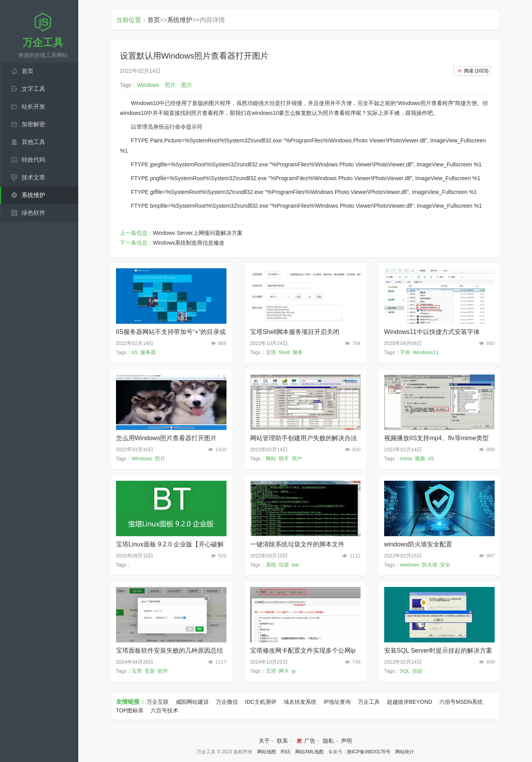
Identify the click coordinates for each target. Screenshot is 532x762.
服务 (298, 352)
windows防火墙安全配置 (418, 544)
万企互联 (158, 702)
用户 (297, 458)
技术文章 (33, 177)
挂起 (418, 671)
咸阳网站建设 (192, 702)
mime (406, 458)
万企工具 (369, 702)
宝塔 (271, 352)
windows (410, 565)
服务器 (148, 352)
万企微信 (227, 702)
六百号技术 (164, 710)
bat (295, 565)
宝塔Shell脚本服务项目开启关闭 (295, 332)
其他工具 (33, 142)
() (472, 71)
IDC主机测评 (261, 702)
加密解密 (33, 124)
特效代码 (33, 160)
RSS (286, 752)
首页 (28, 71)
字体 (405, 352)
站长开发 (33, 106)
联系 (282, 741)
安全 (445, 565)
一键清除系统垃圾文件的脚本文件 (297, 544)
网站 (271, 458)
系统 (271, 565)
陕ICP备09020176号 (369, 752)
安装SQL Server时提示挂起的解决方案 (438, 650)
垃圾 (284, 565)
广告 (305, 741)
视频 (420, 458)
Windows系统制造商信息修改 (189, 243)
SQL (405, 671)
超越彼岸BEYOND (410, 702)
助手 (284, 458)
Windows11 (426, 352)
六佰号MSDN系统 (461, 702)
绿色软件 (33, 213)
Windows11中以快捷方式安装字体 (432, 332)
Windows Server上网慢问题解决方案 (198, 233)
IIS (135, 352)
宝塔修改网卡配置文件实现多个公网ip (303, 650)
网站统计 (405, 752)
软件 (163, 671)
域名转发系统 (300, 702)
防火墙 (430, 565)
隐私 (328, 741)
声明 (346, 741)
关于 (264, 741)
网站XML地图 (310, 752)
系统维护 (33, 195)
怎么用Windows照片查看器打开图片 (167, 438)
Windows (142, 458)
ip (294, 671)
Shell (284, 352)
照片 (160, 458)
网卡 (284, 671)
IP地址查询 (337, 702)
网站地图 (267, 752)
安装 (150, 671)
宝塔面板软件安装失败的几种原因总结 (169, 650)
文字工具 (33, 89)
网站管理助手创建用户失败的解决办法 (304, 438)
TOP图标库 (130, 710)
